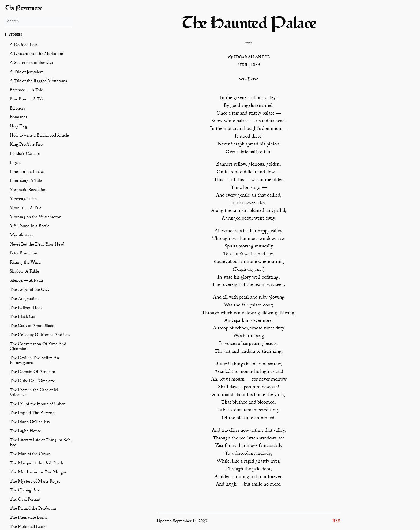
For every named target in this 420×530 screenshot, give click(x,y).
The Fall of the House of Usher (37, 405)
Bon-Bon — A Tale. (27, 100)
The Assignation (24, 299)
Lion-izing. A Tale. (26, 181)
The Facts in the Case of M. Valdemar (34, 393)
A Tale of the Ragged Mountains (38, 82)
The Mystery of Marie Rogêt (35, 482)
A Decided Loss (24, 46)
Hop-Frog (18, 127)
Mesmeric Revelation (28, 190)
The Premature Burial (29, 518)
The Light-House (25, 432)
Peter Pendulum (23, 254)
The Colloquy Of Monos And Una (40, 336)
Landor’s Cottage (25, 154)
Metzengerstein (23, 200)
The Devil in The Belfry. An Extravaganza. (34, 361)
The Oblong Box (25, 491)
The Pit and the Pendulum (33, 509)
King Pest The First (27, 145)
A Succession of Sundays (31, 63)
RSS (336, 522)
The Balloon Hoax (26, 309)
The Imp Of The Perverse (32, 414)
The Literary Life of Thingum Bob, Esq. (40, 443)
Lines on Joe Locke (27, 172)
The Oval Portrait (25, 500)
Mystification (21, 236)
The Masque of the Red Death (36, 464)
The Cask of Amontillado (32, 326)
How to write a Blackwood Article (39, 136)
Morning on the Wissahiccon (35, 218)
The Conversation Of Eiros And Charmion (38, 347)
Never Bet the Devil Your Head (37, 245)
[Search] (39, 22)
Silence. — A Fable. (27, 281)
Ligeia (15, 163)
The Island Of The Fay (30, 423)
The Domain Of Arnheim (32, 373)
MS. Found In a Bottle (29, 227)
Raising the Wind (25, 263)
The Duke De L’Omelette (32, 382)
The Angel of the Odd (29, 290)
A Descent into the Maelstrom (36, 54)
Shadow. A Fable (24, 272)
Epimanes (18, 118)
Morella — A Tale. (26, 209)
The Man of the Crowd (30, 455)
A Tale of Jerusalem (27, 73)
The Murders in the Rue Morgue (38, 473)
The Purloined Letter (28, 527)
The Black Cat (22, 317)
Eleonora (18, 109)
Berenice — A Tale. (27, 91)
